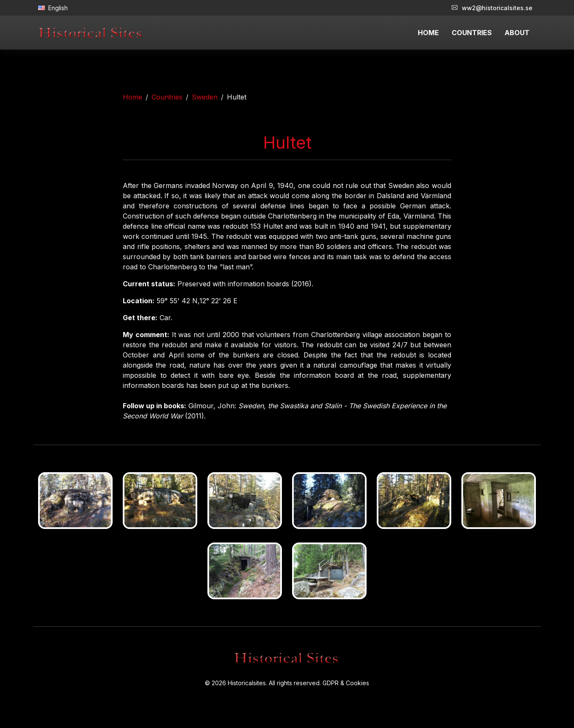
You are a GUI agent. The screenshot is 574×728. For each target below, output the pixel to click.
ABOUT (517, 33)
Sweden (205, 97)
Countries (167, 97)
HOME (428, 33)
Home (132, 97)
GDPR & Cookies (346, 683)
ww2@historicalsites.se (492, 8)
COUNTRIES (472, 33)
